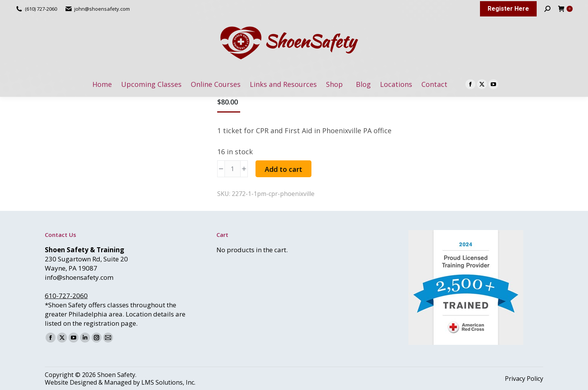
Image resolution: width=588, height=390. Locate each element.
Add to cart (283, 169)
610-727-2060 (66, 296)
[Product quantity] (233, 169)
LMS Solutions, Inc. (168, 382)
